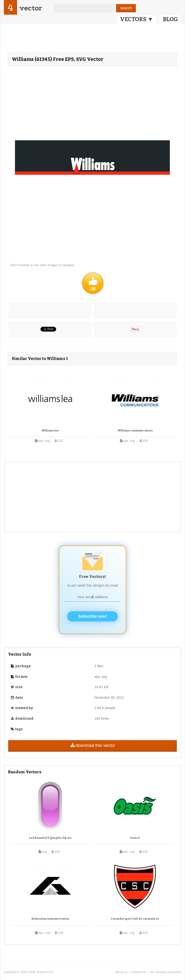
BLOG (170, 19)
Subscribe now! (92, 616)
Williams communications (135, 431)
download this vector (92, 745)
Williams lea (50, 431)
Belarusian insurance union (50, 919)
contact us (139, 972)
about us (121, 972)
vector (31, 8)
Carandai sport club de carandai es (135, 919)
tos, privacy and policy (166, 972)
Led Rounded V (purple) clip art (50, 838)
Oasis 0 (135, 838)
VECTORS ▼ (137, 19)
